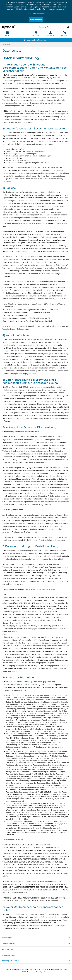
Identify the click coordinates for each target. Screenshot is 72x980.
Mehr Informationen (36, 14)
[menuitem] (7, 34)
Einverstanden (36, 20)
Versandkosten (41, 969)
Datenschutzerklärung (58, 9)
